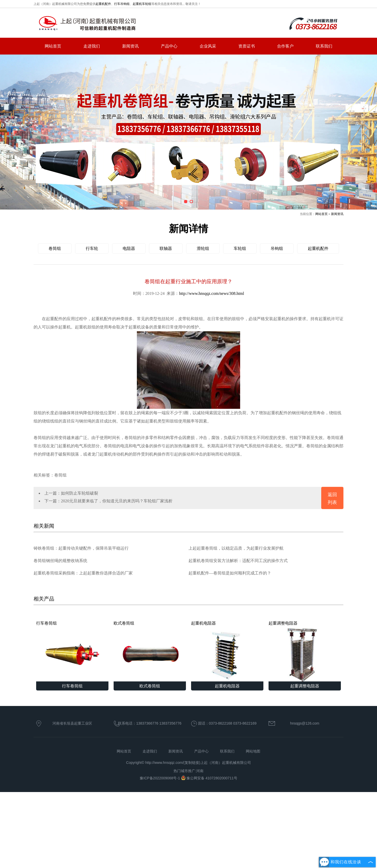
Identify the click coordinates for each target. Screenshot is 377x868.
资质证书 (247, 46)
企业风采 (208, 46)
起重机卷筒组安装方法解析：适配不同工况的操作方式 (238, 561)
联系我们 (324, 46)
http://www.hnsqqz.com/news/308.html (211, 293)
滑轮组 (203, 248)
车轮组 (240, 248)
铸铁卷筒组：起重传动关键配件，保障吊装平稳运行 (81, 548)
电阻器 (129, 248)
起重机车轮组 (142, 4)
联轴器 (166, 248)
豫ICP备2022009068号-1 (160, 778)
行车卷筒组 (72, 651)
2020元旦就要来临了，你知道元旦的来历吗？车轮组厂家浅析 (117, 501)
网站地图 (253, 751)
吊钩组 (277, 248)
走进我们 (92, 46)
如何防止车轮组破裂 (80, 493)
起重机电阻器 (227, 651)
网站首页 (53, 46)
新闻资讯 (130, 46)
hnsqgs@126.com (305, 723)
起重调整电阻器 (305, 651)
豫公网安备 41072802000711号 (209, 778)
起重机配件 (103, 4)
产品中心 (169, 46)
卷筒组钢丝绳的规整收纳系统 (60, 561)
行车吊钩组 (122, 4)
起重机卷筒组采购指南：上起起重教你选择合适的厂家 (83, 573)
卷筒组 (55, 248)
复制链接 (192, 763)
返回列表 (332, 498)
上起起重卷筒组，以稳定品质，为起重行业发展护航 (236, 548)
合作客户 (285, 46)
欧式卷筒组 (150, 651)
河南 (200, 771)
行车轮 (92, 248)
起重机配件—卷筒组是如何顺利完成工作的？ (230, 573)
